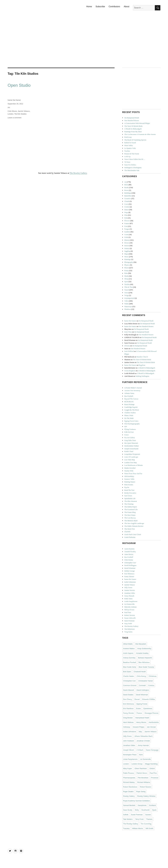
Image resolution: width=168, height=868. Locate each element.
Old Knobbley (129, 476)
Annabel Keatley (130, 552)
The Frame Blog (130, 512)
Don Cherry (127, 699)
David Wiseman (130, 568)
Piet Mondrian (143, 778)
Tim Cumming (146, 824)
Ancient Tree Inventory (132, 391)
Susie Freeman (129, 621)
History (127, 240)
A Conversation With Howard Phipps (137, 123)
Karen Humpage (152, 750)
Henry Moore (141, 722)
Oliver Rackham (141, 768)
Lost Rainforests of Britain (133, 465)
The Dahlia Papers (131, 507)
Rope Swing (141, 792)
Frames (127, 223)
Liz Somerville (129, 604)
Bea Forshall (129, 396)
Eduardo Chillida (148, 699)
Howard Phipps (139, 727)
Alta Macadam (141, 644)
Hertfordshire (154, 722)
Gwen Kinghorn (130, 371)
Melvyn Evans (129, 610)
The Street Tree (130, 529)
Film (126, 215)
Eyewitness (148, 708)
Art (9, 107)
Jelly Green (128, 588)
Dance (126, 210)
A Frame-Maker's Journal (133, 388)
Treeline (127, 151)
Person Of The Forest (132, 154)
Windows (128, 309)
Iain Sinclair (151, 727)
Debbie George (129, 571)
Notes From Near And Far (133, 474)
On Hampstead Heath (132, 118)
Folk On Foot (129, 432)
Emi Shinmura (129, 574)
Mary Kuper (128, 768)
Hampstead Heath (142, 718)
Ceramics (128, 199)
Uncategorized (129, 298)
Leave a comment (14, 118)
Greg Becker (128, 718)
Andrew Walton (129, 649)
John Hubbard (129, 741)
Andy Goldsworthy (144, 649)
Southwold (146, 810)
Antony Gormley (129, 658)
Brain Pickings (129, 404)
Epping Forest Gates (131, 421)
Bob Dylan (127, 672)
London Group (137, 764)
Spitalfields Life (130, 498)
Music (126, 257)
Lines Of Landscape (131, 457)
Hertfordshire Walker (132, 446)
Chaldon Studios (130, 413)
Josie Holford (129, 351)
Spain (154, 810)
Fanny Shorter (129, 576)
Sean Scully (128, 810)
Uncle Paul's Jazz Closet (133, 534)
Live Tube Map (130, 460)
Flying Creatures (130, 429)
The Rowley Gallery (78, 173)
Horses (127, 243)
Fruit (126, 226)
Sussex (148, 815)
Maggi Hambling (151, 764)
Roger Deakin (128, 792)
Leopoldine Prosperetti (132, 454)
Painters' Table (129, 479)
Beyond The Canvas (131, 399)
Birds (126, 185)
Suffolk (126, 815)
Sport (126, 282)
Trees (126, 293)
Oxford (152, 768)
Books (126, 187)
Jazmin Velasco (24, 111)
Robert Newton (130, 615)
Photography (129, 262)
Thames (149, 819)
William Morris (138, 828)
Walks (126, 304)
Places (126, 268)
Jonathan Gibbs (130, 593)
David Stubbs (128, 695)
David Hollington (130, 565)
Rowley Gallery (129, 796)
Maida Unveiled (130, 468)
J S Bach (140, 750)
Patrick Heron (142, 773)
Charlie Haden (129, 676)
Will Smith (149, 828)
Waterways (128, 306)
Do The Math (129, 418)
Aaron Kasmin (129, 549)
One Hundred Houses (132, 121)
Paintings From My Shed (133, 132)
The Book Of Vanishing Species (135, 140)
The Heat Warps (130, 515)
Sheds (126, 276)
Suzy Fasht (128, 623)
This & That (128, 287)
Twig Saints (128, 632)
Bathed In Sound (130, 143)
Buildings (128, 193)
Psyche (127, 487)
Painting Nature (130, 482)
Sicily (137, 810)
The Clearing (129, 504)
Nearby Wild (129, 471)
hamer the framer (14, 100)
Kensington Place (130, 755)
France (139, 713)
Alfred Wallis (128, 644)
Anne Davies (129, 554)
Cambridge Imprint (131, 407)
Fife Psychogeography (132, 424)
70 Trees (127, 162)
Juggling (127, 251)
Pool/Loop (128, 137)
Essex (138, 708)
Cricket (127, 207)
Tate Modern (128, 819)
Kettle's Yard (129, 451)
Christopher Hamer (146, 681)
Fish (126, 218)
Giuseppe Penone (151, 713)
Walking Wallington (142, 376)
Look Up (127, 156)
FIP (126, 426)
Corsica (151, 685)
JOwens (127, 346)
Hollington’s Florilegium (133, 168)
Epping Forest (142, 704)
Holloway (127, 727)
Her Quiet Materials (131, 443)
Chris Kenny (129, 560)
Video (126, 301)
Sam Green (128, 496)
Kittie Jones (128, 599)
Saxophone (142, 805)
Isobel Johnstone (130, 582)
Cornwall (142, 685)
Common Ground (130, 685)
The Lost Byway (130, 518)
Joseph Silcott (128, 750)
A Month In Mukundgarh (133, 129)
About (127, 7)
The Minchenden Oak (132, 170)
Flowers (127, 221)
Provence (155, 778)
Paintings (127, 259)
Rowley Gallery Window (146, 796)
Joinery (127, 248)
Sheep (126, 279)
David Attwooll (129, 690)
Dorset (137, 699)
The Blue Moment (131, 501)
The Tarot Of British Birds (133, 126)
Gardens (127, 232)
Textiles (127, 284)
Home (89, 7)
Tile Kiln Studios (20, 114)
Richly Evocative (130, 493)
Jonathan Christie (143, 741)
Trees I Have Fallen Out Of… (134, 159)
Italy (140, 732)
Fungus (127, 229)
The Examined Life (131, 510)
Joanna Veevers (130, 590)
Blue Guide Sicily (130, 667)
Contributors (114, 7)
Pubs (126, 273)
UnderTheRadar (130, 537)
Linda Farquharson (131, 601)
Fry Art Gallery (130, 438)
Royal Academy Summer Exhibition (136, 801)
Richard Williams (144, 782)
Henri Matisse (128, 722)
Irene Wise (128, 332)
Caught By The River (132, 410)
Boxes (126, 190)
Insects (127, 246)
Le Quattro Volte (130, 148)
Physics (127, 265)
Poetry (127, 270)
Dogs (126, 212)
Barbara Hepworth (145, 658)
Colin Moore (12, 111)
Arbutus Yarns (129, 393)
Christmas (153, 676)
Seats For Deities (130, 165)
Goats (126, 234)
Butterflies (128, 196)
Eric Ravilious (128, 708)
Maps (126, 254)
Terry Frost (139, 819)
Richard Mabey (129, 782)
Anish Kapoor (128, 653)
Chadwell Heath (140, 672)
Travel (126, 290)
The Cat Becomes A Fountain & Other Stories (140, 134)
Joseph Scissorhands (131, 449)
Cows (126, 204)
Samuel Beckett (129, 805)
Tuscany (126, 828)
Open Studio (19, 85)
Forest (126, 435)
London (10, 114)
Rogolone (142, 365)
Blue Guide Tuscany (146, 667)
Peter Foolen (129, 485)
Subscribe (100, 7)
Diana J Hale (129, 415)
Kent (141, 755)
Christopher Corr (130, 563)
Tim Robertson (129, 629)
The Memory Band (131, 521)
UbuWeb (127, 532)
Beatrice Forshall (130, 662)
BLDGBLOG (129, 402)
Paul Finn (128, 612)
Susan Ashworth (130, 618)
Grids (126, 237)
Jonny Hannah (129, 596)
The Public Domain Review (134, 526)
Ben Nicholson (144, 662)
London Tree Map (130, 462)
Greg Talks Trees (130, 440)
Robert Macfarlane (130, 787)
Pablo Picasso (129, 773)
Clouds (127, 201)
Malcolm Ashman (130, 607)
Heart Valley (129, 145)
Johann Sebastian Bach (143, 736)
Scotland (152, 805)
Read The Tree (129, 490)
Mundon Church (142, 357)
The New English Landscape (134, 523)
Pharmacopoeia (129, 778)
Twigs (126, 295)
